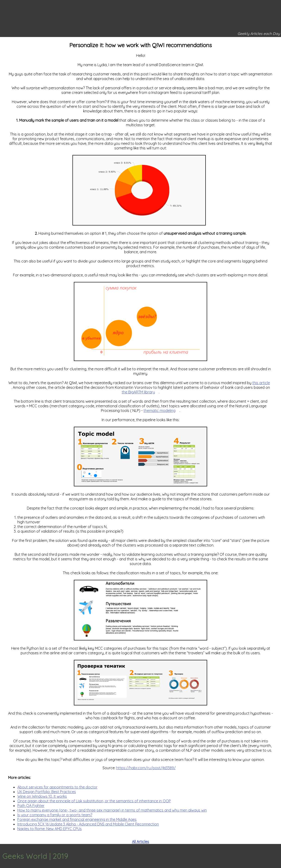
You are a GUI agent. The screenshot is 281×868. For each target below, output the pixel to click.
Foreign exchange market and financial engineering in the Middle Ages (77, 819)
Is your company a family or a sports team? (55, 815)
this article (261, 383)
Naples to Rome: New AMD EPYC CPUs (50, 829)
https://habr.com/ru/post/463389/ (146, 768)
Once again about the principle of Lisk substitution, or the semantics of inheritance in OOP (94, 801)
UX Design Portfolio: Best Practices (47, 792)
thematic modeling (159, 411)
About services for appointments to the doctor (57, 787)
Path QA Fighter (31, 806)
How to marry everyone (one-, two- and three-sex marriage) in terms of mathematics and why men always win (112, 810)
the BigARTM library (138, 392)
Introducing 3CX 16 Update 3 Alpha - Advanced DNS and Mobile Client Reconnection (88, 824)
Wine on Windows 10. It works (42, 796)
